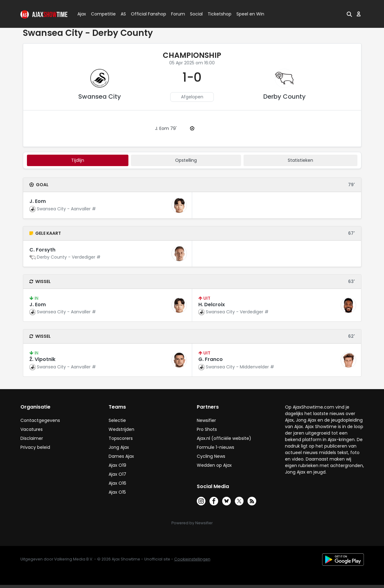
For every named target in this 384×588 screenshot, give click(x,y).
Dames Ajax (121, 456)
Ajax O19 (117, 465)
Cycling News (211, 456)
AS (123, 14)
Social (195, 14)
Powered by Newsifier (192, 523)
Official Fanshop (145, 14)
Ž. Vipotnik (42, 359)
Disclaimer (32, 438)
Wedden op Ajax (214, 465)
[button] (349, 14)
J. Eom (38, 201)
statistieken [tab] (300, 160)
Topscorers (121, 438)
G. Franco (211, 359)
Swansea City (100, 97)
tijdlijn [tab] (78, 160)
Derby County (285, 97)
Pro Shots (207, 429)
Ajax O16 (117, 483)
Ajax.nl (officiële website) (224, 438)
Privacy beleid (35, 447)
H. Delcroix (212, 305)
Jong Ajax (119, 447)
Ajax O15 (117, 492)
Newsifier (206, 420)
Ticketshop (220, 14)
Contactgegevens (40, 420)
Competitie (101, 14)
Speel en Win (250, 14)
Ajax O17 (117, 474)
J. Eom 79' (166, 128)
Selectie (117, 420)
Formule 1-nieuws (216, 447)
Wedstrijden (121, 429)
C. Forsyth (42, 250)
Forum (178, 14)
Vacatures (32, 429)
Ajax (81, 14)
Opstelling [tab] (186, 160)
